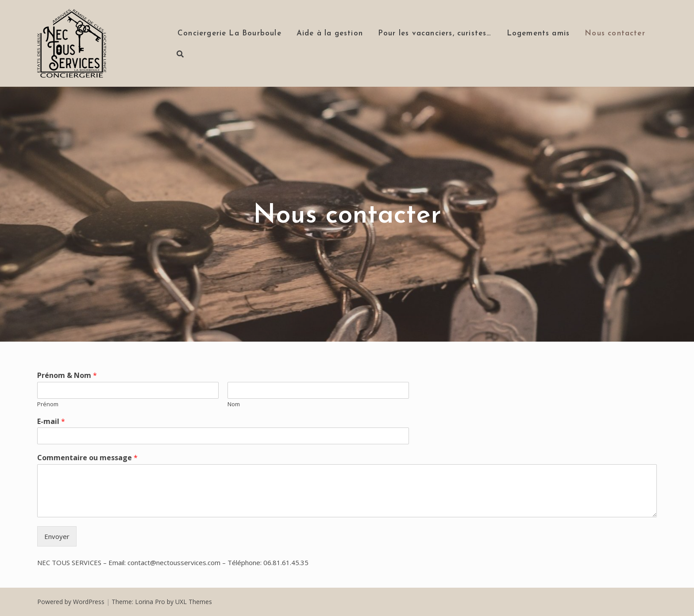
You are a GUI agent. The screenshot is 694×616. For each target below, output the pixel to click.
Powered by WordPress (71, 602)
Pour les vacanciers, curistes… (435, 33)
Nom (234, 404)
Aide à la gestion (330, 33)
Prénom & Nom (67, 375)
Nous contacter (615, 33)
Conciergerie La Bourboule (229, 33)
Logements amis (538, 33)
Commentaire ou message (87, 458)
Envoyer (57, 536)
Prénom (48, 404)
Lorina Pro (150, 602)
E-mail (51, 422)
